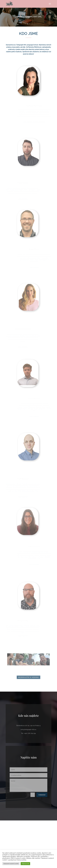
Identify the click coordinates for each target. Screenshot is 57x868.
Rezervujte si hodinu (29, 677)
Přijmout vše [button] (25, 864)
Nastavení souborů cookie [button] (11, 864)
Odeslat (39, 792)
